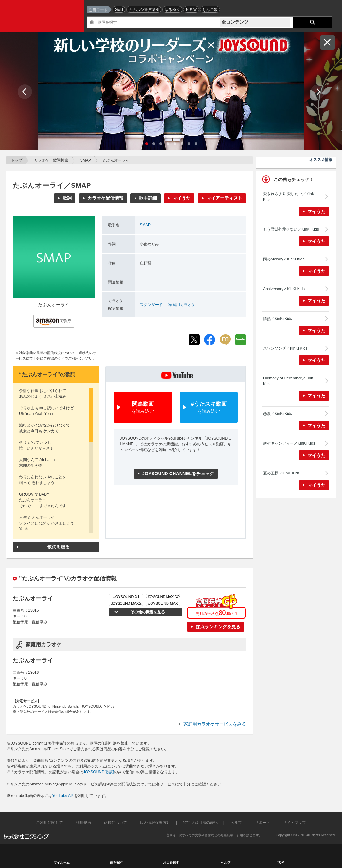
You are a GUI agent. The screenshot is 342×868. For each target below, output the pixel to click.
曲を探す (116, 862)
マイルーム (62, 862)
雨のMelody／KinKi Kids (284, 259)
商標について (115, 823)
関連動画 (143, 408)
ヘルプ (236, 823)
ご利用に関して (50, 823)
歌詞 (67, 198)
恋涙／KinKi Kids (278, 414)
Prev (25, 92)
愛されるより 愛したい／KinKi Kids (289, 197)
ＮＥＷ (191, 10)
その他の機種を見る (147, 612)
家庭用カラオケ (182, 305)
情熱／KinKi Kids (278, 319)
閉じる (327, 42)
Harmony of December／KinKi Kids (289, 381)
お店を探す (171, 862)
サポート (262, 823)
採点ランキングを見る (218, 627)
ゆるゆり (172, 10)
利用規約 (83, 823)
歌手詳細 (148, 198)
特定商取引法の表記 (200, 823)
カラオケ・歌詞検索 (51, 160)
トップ (17, 160)
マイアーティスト (224, 198)
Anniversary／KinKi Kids (284, 289)
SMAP (86, 160)
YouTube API (63, 796)
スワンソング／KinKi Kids (285, 348)
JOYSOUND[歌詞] (99, 772)
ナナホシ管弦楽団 (144, 10)
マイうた (182, 198)
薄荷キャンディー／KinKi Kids (289, 443)
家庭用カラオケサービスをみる (215, 724)
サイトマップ (294, 823)
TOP (280, 862)
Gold (119, 10)
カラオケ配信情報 (105, 198)
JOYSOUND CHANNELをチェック (178, 474)
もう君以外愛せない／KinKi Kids (291, 229)
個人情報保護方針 (155, 823)
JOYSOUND (55, 16)
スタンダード (151, 305)
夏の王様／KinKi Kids (281, 473)
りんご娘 (210, 10)
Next (318, 92)
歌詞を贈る (58, 547)
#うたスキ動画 (209, 408)
